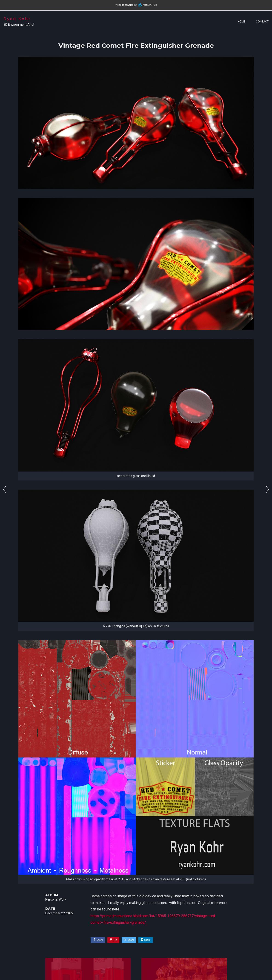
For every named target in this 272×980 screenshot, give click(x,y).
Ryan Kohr (17, 19)
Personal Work (56, 899)
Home (241, 22)
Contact (262, 22)
